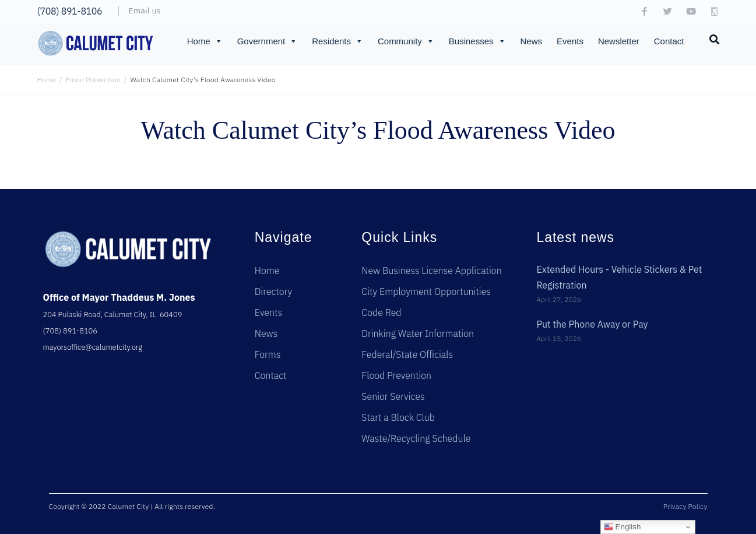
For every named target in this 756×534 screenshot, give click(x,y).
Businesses (477, 41)
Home (205, 41)
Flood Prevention (93, 80)
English (622, 527)
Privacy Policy (685, 506)
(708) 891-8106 (70, 11)
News (532, 41)
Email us (145, 10)
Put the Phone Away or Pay (592, 323)
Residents (337, 41)
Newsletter (619, 41)
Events (570, 41)
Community (406, 41)
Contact (669, 41)
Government (268, 41)
